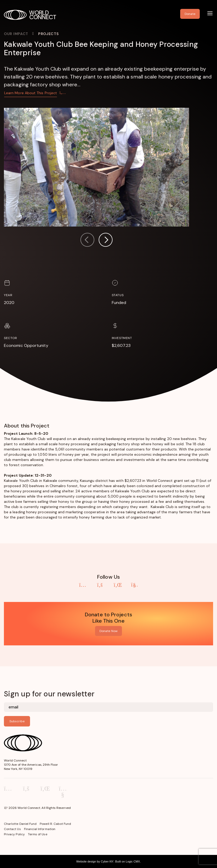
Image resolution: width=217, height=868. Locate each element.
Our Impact (16, 34)
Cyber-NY (107, 861)
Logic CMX (133, 861)
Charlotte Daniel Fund (20, 824)
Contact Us (12, 829)
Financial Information (40, 829)
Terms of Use (38, 834)
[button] (105, 241)
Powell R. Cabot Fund (55, 824)
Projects (48, 34)
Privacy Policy (14, 834)
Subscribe (17, 721)
